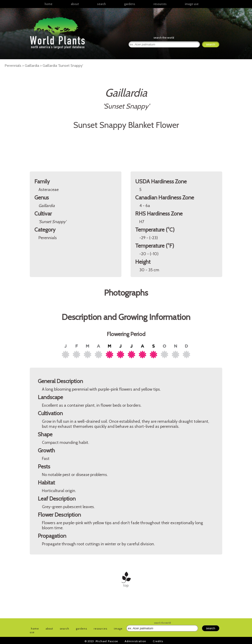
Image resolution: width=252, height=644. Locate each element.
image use (192, 4)
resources (100, 629)
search (101, 4)
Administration (135, 641)
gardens (130, 4)
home (49, 4)
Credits (158, 641)
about (75, 4)
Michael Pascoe (107, 641)
